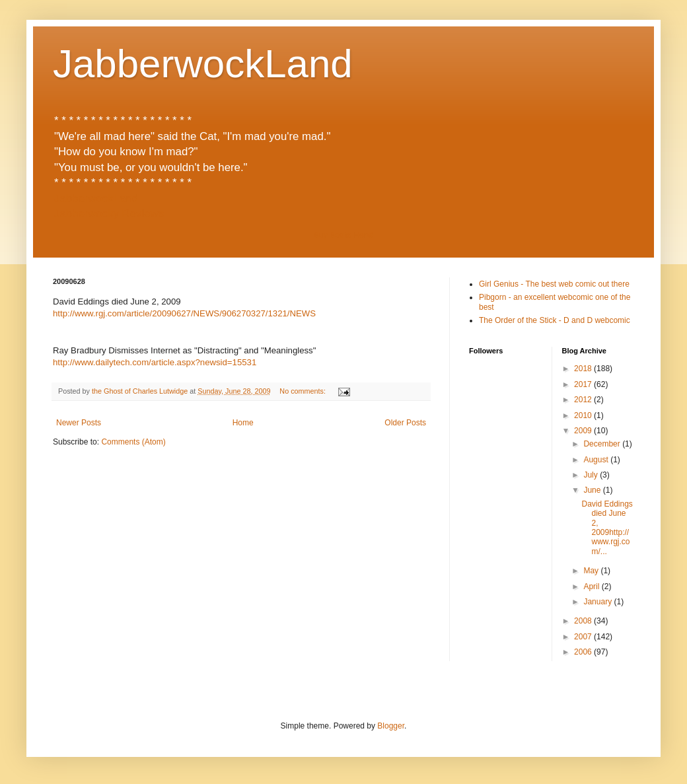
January (598, 602)
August (597, 460)
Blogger (391, 726)
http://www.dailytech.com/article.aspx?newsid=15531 (155, 362)
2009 (584, 431)
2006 (584, 652)
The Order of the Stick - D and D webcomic (555, 320)
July (592, 475)
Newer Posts (79, 423)
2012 (584, 400)
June (593, 490)
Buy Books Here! (343, 235)
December (603, 444)
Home (243, 423)
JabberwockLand (203, 64)
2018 (584, 369)
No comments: (304, 391)
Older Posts (405, 423)
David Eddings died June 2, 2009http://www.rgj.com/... (607, 528)
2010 (584, 415)
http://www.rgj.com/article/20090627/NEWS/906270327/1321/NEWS (184, 313)
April (592, 587)
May (592, 571)
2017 (584, 384)
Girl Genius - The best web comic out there (554, 284)
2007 (584, 637)
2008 (584, 621)
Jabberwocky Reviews (109, 214)
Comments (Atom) (133, 442)
